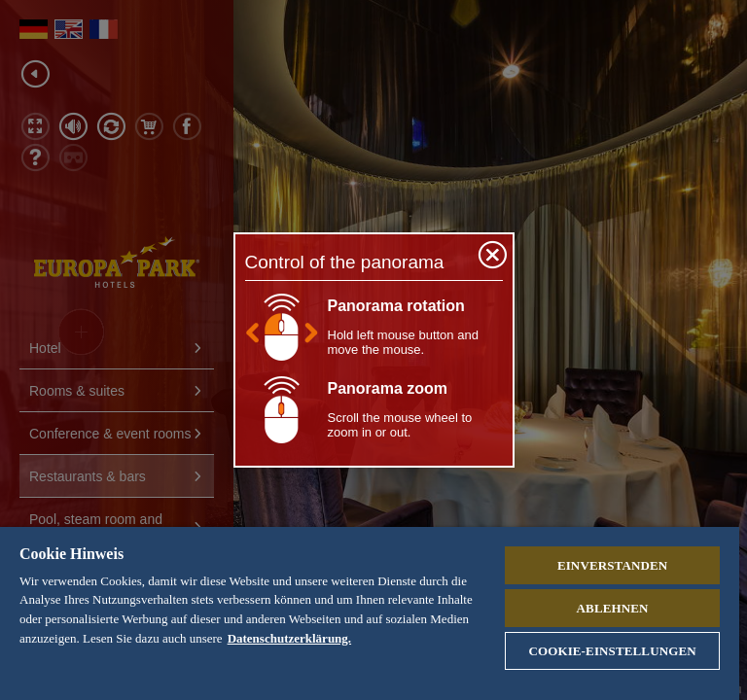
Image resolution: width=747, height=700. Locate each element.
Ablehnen (613, 608)
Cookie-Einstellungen (612, 651)
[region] (370, 613)
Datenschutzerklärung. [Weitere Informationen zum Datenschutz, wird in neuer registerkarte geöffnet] (289, 638)
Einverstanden (612, 565)
